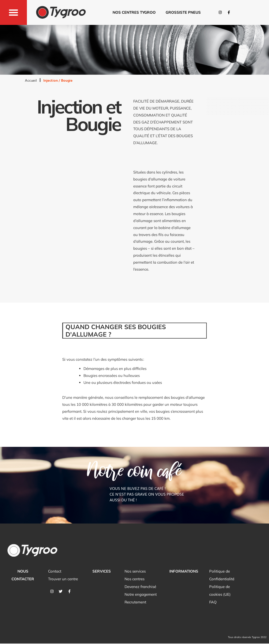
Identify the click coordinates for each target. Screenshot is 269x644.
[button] (13, 12)
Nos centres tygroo (134, 12)
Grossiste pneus (183, 12)
